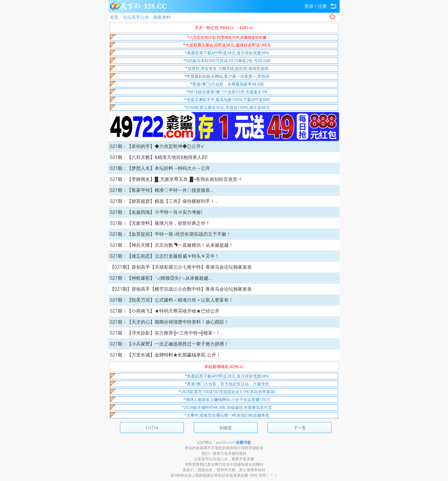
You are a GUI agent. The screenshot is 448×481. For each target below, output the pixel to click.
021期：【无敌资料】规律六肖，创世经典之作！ (160, 223)
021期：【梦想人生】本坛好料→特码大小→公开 (160, 168)
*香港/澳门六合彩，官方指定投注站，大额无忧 (227, 384)
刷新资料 (162, 17)
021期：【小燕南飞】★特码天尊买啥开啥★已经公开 (165, 311)
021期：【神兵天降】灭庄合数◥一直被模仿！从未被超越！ (172, 245)
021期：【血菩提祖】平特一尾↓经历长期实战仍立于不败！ (170, 234)
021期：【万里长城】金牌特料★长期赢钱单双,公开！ (165, 355)
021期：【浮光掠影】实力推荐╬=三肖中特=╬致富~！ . (166, 333)
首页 (114, 17)
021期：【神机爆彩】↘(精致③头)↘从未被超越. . (161, 278)
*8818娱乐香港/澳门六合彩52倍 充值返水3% (227, 92)
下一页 (300, 428)
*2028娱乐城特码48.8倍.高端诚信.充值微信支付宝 (227, 407)
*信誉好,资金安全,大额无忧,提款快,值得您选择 (227, 68)
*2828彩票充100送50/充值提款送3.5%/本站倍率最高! (227, 392)
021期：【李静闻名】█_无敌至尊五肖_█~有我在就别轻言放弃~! (176, 179)
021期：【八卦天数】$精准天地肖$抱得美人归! (159, 157)
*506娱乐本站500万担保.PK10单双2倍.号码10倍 (227, 61)
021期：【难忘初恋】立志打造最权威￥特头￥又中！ (165, 256)
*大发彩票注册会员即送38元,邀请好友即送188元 (227, 45)
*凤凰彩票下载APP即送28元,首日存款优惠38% (227, 53)
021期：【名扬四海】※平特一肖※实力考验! (156, 212)
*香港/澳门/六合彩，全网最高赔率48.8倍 (227, 84)
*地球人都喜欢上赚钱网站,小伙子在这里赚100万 (227, 399)
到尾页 (226, 428)
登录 (309, 6)
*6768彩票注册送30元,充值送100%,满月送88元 (227, 107)
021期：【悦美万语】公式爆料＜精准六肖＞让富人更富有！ (172, 300)
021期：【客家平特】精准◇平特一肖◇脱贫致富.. (161, 190)
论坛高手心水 (136, 17)
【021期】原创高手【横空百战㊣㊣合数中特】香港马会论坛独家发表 (181, 289)
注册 (322, 6)
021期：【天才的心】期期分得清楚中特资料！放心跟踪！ (169, 322)
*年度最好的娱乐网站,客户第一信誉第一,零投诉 (227, 76)
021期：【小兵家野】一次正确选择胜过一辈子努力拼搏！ (169, 344)
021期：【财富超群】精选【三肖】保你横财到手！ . (164, 201)
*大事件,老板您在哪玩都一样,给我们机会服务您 (227, 415)
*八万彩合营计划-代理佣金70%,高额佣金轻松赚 (227, 37)
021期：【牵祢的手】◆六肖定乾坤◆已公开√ (157, 146)
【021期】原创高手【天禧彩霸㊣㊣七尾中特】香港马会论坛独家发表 (181, 267)
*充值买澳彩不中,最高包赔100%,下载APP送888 (227, 100)
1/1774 (152, 428)
